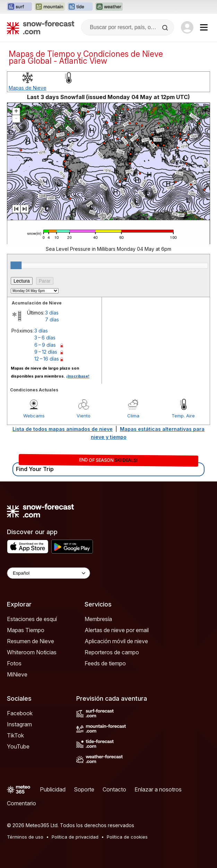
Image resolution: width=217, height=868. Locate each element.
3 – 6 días (45, 338)
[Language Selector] (49, 573)
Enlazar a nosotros (158, 789)
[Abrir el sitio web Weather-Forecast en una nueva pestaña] (109, 7)
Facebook (20, 713)
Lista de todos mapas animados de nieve (63, 429)
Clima (133, 416)
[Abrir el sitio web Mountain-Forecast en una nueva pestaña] (50, 7)
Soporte (84, 789)
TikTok (15, 735)
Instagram (19, 724)
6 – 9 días (45, 345)
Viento (84, 416)
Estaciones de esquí (32, 619)
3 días (52, 313)
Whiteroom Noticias (32, 652)
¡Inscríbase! (78, 376)
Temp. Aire (183, 416)
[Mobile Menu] (204, 27)
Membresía (98, 619)
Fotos (14, 663)
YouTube (18, 746)
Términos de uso (25, 837)
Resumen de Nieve (31, 641)
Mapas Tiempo (26, 630)
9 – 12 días (46, 352)
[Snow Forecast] (41, 27)
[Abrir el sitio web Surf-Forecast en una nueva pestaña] (19, 7)
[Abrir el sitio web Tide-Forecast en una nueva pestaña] (80, 7)
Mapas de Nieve (28, 88)
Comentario (21, 803)
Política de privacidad (75, 837)
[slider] (16, 265)
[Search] (166, 28)
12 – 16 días (47, 359)
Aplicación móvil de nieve (116, 641)
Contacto (114, 789)
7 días (52, 320)
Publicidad (53, 789)
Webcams (34, 416)
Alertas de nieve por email (117, 630)
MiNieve (17, 674)
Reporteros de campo (112, 652)
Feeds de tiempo (105, 663)
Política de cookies (127, 837)
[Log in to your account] (187, 27)
